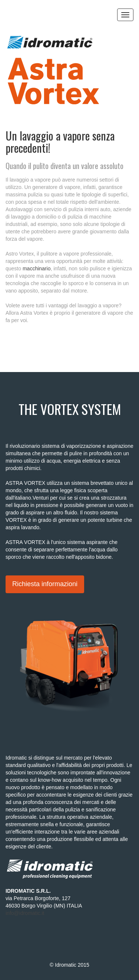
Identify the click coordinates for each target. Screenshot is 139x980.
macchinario (37, 268)
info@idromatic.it (25, 913)
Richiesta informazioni (45, 584)
